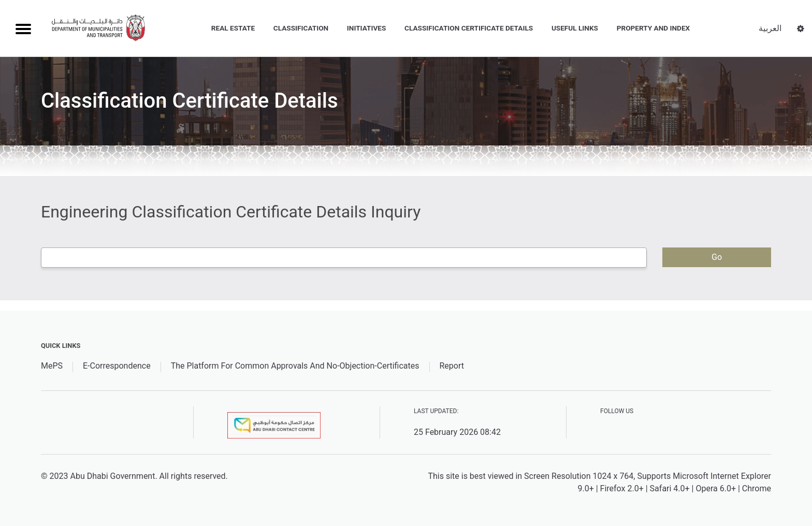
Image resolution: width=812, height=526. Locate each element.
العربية (770, 28)
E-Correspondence (117, 366)
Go (717, 257)
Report (452, 366)
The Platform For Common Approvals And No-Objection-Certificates (295, 366)
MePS (52, 366)
